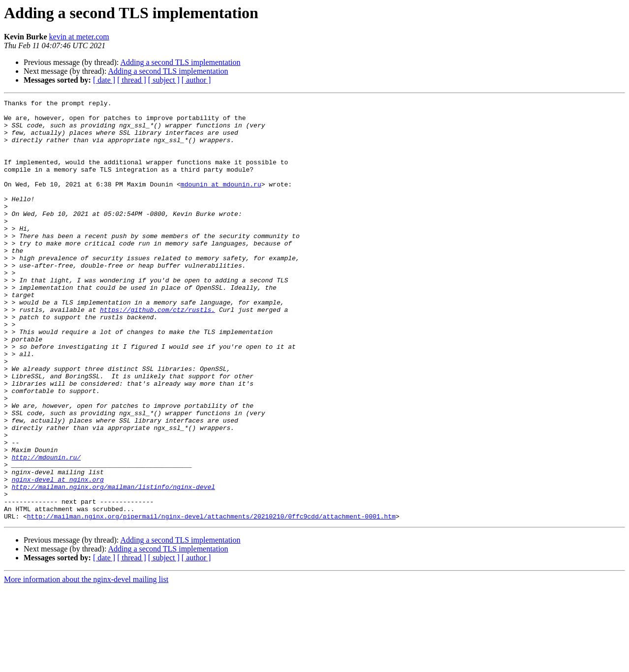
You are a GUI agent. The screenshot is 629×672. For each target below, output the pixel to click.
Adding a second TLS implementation (180, 62)
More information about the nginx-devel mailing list (86, 663)
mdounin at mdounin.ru (221, 202)
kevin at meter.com (79, 37)
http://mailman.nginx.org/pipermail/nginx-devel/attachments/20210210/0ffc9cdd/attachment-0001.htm (211, 600)
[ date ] (104, 80)
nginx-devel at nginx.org (58, 556)
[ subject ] (164, 80)
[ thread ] (132, 80)
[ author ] (196, 80)
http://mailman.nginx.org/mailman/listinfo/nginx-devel (113, 565)
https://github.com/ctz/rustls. (157, 352)
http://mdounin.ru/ (46, 529)
